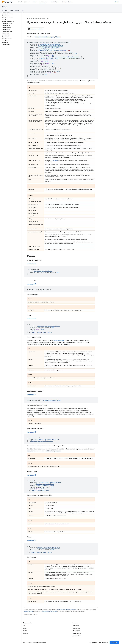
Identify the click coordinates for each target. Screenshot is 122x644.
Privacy (30, 642)
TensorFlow (30, 18)
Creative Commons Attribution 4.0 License (67, 610)
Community (54, 2)
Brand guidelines (77, 633)
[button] (10, 12)
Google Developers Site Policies (50, 611)
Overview (5, 10)
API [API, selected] (23, 10)
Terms (25, 642)
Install (20, 2)
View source (31, 264)
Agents (5, 7)
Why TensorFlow (66, 2)
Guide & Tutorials (15, 10)
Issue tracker (76, 626)
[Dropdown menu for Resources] (47, 2)
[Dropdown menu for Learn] (29, 2)
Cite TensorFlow (77, 636)
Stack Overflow (76, 631)
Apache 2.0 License (28, 611)
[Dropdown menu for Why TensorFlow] (73, 2)
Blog (24, 626)
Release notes (76, 628)
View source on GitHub (35, 29)
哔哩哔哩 (25, 633)
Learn (26, 2)
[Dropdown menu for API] (36, 2)
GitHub (117, 2)
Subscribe (114, 642)
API (34, 2)
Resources (37, 18)
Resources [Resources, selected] (43, 2)
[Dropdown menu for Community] (59, 2)
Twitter (25, 631)
